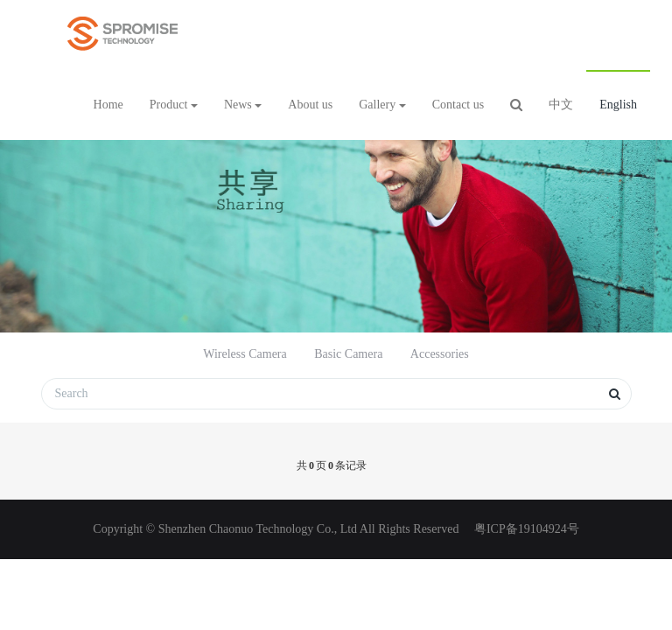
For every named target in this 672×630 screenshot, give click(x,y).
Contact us (458, 105)
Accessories (440, 354)
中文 (561, 105)
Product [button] (174, 105)
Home (108, 105)
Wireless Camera (245, 354)
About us (310, 105)
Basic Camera (348, 354)
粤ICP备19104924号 (525, 529)
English (618, 105)
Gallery (382, 105)
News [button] (243, 105)
